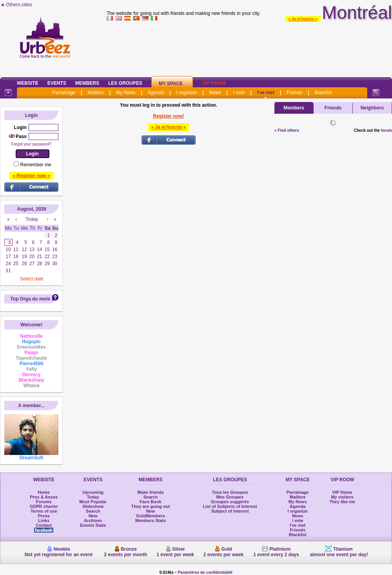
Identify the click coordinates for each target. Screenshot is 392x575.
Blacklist (323, 93)
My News (126, 93)
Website (28, 83)
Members (87, 83)
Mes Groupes (230, 497)
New (93, 516)
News (215, 93)
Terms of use (44, 511)
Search (93, 511)
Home (44, 492)
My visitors (342, 497)
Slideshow (93, 506)
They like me (342, 502)
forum (387, 130)
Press (44, 516)
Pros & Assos (44, 497)
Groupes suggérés (230, 502)
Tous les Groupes (230, 492)
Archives (93, 520)
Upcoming (93, 492)
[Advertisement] (249, 48)
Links (44, 520)
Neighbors (372, 108)
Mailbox (95, 93)
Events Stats (93, 525)
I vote (239, 93)
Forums (44, 502)
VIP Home (342, 492)
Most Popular (93, 502)
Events (57, 83)
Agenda (156, 93)
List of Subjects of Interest (230, 506)
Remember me (35, 165)
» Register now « (31, 176)
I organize (187, 93)
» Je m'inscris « (303, 19)
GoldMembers (150, 516)
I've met (266, 93)
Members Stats (151, 520)
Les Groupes (125, 83)
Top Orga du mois (30, 299)
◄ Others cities (16, 5)
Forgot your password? (31, 144)
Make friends (150, 492)
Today (93, 497)
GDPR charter (44, 506)
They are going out (151, 506)
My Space (171, 84)
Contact (44, 525)
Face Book (151, 502)
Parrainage (64, 93)
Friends (294, 93)
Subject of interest (230, 511)
